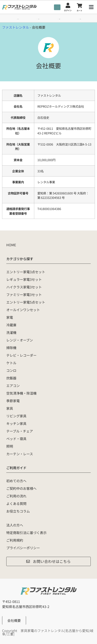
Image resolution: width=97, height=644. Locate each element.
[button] (91, 7)
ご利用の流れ (16, 496)
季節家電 (13, 401)
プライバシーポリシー (23, 548)
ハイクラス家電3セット (24, 287)
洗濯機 (11, 332)
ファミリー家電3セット (24, 295)
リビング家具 (16, 416)
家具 (10, 408)
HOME (11, 245)
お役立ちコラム (18, 511)
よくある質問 (16, 503)
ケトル (11, 363)
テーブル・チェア (20, 431)
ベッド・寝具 (16, 439)
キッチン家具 (16, 423)
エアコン (13, 386)
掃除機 (11, 348)
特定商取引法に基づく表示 (26, 533)
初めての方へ (16, 481)
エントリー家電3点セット (26, 272)
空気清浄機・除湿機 (21, 393)
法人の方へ (15, 525)
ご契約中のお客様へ (21, 488)
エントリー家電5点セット (26, 302)
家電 (10, 317)
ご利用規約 (15, 540)
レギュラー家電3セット (24, 279)
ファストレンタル (16, 27)
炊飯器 (11, 378)
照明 (10, 446)
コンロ (11, 370)
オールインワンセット (23, 310)
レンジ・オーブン (20, 340)
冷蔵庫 (11, 325)
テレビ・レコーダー (21, 355)
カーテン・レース (20, 454)
